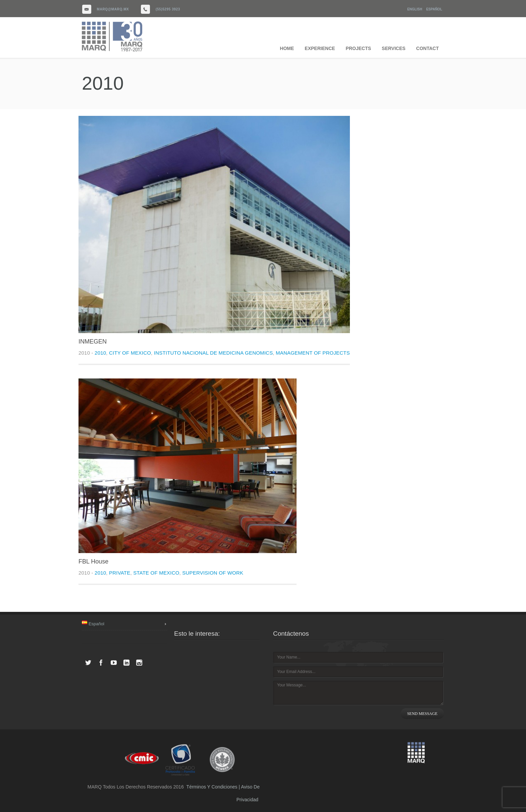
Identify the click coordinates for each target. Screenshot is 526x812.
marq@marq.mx (113, 9)
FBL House (93, 561)
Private (120, 573)
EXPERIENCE (320, 48)
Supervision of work (213, 573)
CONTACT (428, 48)
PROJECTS (358, 48)
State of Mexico (156, 573)
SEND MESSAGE (422, 714)
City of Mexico (130, 353)
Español (434, 9)
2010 (100, 353)
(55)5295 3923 (168, 9)
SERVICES (394, 48)
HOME (287, 48)
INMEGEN (93, 342)
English (415, 9)
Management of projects (313, 353)
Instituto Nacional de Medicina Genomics (214, 353)
